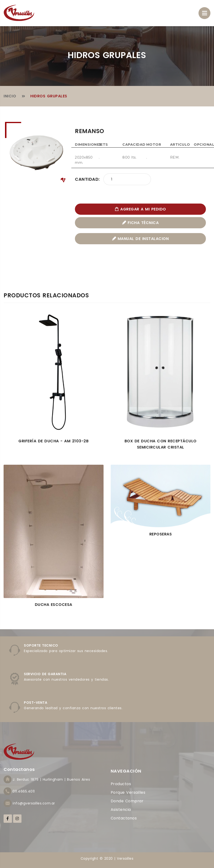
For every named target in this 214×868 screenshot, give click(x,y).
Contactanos (124, 818)
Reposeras (161, 534)
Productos (121, 784)
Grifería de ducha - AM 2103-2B (53, 441)
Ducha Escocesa (54, 605)
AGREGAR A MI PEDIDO (140, 209)
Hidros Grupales (49, 96)
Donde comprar (127, 801)
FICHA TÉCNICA (141, 223)
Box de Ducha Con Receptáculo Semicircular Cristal (161, 444)
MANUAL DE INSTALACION (141, 239)
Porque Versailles (128, 792)
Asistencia (121, 810)
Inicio (10, 96)
